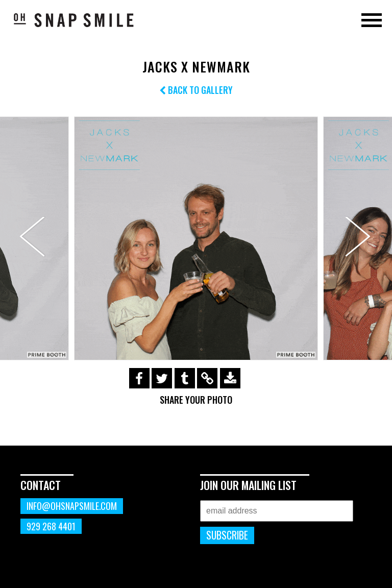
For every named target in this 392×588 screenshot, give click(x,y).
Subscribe (227, 535)
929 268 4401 (51, 526)
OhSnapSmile (74, 20)
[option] (196, 238)
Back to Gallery (196, 90)
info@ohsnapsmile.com (72, 506)
